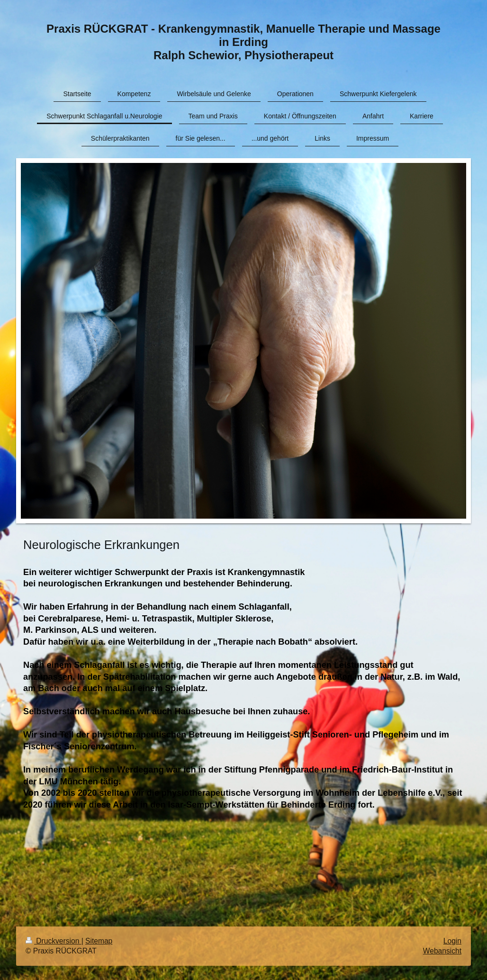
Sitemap (99, 941)
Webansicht (442, 951)
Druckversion (54, 941)
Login (452, 941)
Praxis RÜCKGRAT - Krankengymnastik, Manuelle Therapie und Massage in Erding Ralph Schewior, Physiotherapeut (243, 42)
